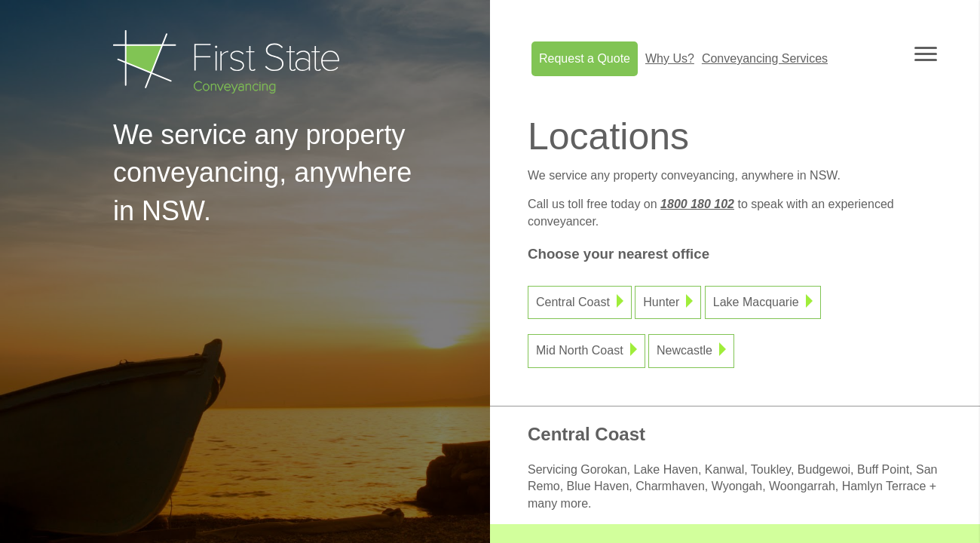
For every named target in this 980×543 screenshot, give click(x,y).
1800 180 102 (697, 204)
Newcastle (684, 350)
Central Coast (573, 302)
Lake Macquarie (756, 302)
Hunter (661, 302)
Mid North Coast (580, 350)
